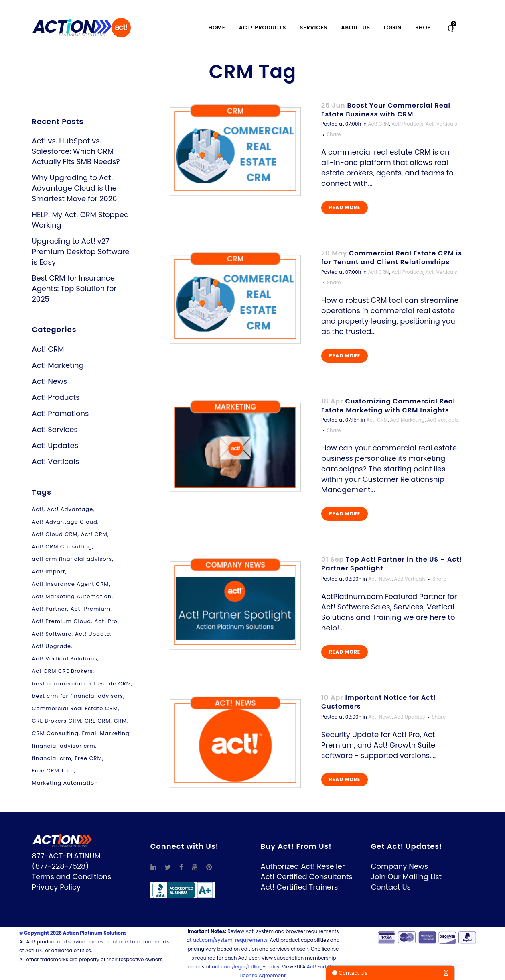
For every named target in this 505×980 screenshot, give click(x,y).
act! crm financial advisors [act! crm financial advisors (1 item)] (72, 559)
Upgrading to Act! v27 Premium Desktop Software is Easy (81, 252)
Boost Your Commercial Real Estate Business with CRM (386, 110)
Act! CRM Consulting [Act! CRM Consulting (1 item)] (62, 547)
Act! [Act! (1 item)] (38, 509)
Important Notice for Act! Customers (379, 702)
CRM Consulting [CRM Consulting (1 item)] (56, 733)
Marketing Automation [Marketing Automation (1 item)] (65, 783)
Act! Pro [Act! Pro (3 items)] (106, 621)
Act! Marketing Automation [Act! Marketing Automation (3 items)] (72, 596)
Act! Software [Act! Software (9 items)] (52, 634)
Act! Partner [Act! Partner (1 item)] (50, 609)
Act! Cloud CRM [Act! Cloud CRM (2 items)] (55, 534)
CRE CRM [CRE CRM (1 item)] (97, 721)
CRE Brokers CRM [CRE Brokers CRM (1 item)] (57, 721)
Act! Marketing (58, 365)
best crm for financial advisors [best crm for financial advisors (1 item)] (78, 696)
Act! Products (56, 397)
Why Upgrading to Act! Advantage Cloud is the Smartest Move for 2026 (75, 188)
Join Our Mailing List (407, 877)
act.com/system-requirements (230, 940)
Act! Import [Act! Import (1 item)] (49, 571)
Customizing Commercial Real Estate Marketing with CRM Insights (388, 406)
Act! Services (55, 429)
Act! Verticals (56, 461)
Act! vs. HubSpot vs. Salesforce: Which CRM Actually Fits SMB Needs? (76, 151)
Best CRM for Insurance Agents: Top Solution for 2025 (74, 288)
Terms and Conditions (72, 877)
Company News (400, 866)
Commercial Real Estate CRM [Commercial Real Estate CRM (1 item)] (75, 708)
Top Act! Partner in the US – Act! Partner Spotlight (392, 564)
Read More (345, 207)
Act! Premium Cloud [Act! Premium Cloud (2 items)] (62, 621)
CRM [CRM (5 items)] (120, 721)
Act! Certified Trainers (299, 887)
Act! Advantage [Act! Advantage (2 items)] (70, 509)
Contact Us (391, 887)
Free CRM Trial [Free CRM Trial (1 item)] (53, 771)
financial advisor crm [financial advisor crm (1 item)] (64, 746)
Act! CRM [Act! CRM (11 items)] (94, 534)
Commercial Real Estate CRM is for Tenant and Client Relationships (392, 258)
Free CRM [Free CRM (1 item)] (88, 758)
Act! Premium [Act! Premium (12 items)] (90, 609)
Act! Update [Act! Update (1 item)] (93, 634)
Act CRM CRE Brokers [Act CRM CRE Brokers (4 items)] (63, 671)
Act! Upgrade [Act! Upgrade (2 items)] (52, 646)
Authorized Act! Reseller (303, 866)
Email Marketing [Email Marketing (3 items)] (106, 733)
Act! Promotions (61, 413)
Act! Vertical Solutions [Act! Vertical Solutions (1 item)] (65, 659)
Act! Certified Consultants (307, 877)
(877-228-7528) (61, 866)
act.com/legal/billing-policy (246, 967)
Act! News (50, 381)
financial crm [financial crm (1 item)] (52, 758)
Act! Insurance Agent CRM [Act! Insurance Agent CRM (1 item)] (71, 584)
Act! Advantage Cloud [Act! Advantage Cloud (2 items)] (65, 522)
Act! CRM (48, 349)
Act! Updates (55, 445)
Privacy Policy (57, 887)
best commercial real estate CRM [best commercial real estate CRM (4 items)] (82, 684)
